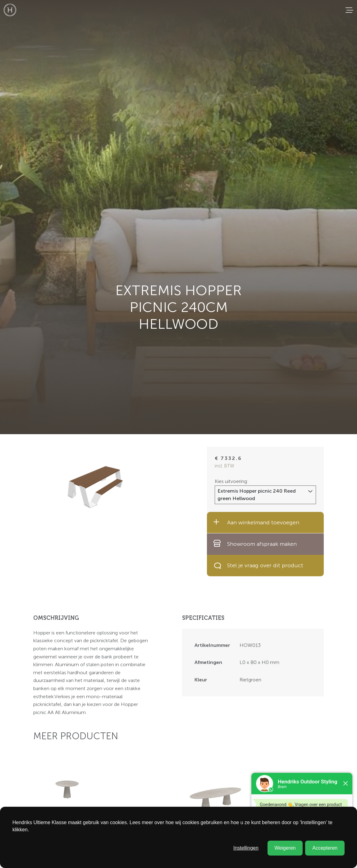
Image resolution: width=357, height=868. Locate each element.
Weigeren (285, 848)
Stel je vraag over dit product (258, 565)
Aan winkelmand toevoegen (256, 522)
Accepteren (325, 848)
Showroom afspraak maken (255, 544)
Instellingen (246, 848)
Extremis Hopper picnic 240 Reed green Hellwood (257, 495)
